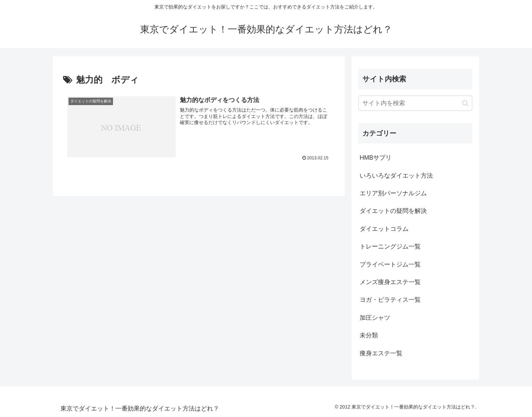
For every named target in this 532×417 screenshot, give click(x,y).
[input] (415, 103)
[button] (465, 103)
